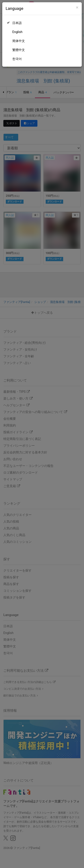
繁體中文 (19, 50)
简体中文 (19, 41)
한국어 (17, 59)
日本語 (17, 23)
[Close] (77, 8)
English (17, 32)
